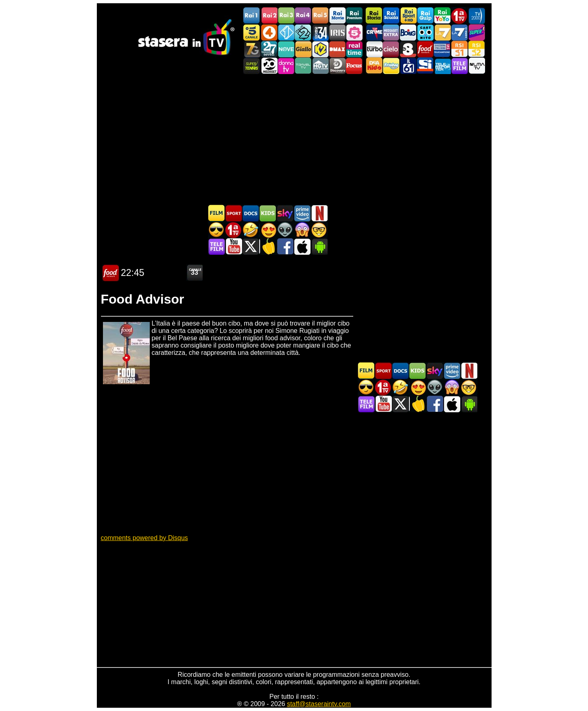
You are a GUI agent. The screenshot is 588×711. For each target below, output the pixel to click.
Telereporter (442, 66)
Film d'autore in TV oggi (319, 230)
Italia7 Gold (252, 49)
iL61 (408, 66)
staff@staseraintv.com (319, 704)
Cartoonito (425, 32)
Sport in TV (234, 213)
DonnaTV (286, 66)
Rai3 (286, 16)
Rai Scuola (391, 16)
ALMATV (477, 66)
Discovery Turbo (374, 49)
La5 (354, 32)
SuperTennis (252, 66)
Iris (337, 32)
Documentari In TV (251, 213)
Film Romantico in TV (268, 230)
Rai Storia (374, 16)
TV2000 (477, 16)
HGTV (320, 66)
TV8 (408, 49)
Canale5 (252, 32)
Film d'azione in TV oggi (216, 230)
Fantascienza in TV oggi (285, 230)
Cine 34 (320, 32)
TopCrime (374, 32)
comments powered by (144, 538)
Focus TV (354, 66)
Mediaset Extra (391, 32)
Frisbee (391, 66)
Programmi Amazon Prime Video (302, 213)
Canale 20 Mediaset (269, 66)
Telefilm (459, 66)
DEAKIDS (374, 66)
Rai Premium (354, 16)
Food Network (425, 49)
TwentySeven (269, 49)
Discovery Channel (337, 66)
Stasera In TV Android (319, 246)
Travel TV (303, 66)
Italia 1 (286, 32)
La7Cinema (459, 32)
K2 (320, 49)
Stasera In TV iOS (302, 246)
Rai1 (252, 16)
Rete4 (269, 32)
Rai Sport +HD (408, 16)
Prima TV (459, 16)
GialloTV (303, 49)
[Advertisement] (294, 139)
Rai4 (303, 16)
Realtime (354, 49)
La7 (442, 32)
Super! (477, 32)
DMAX (337, 49)
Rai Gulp (425, 16)
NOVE (286, 49)
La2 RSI (477, 49)
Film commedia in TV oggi (251, 230)
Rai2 (269, 16)
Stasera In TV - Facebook (285, 246)
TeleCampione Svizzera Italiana (442, 49)
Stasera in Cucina (268, 246)
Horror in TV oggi (302, 230)
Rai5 (320, 16)
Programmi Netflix (319, 213)
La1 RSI (459, 49)
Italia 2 (303, 32)
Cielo (391, 49)
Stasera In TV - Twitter (251, 246)
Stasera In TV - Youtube (234, 246)
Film (216, 213)
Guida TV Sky (285, 213)
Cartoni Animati (268, 213)
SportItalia (425, 66)
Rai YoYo (442, 16)
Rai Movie (337, 16)
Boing (408, 32)
